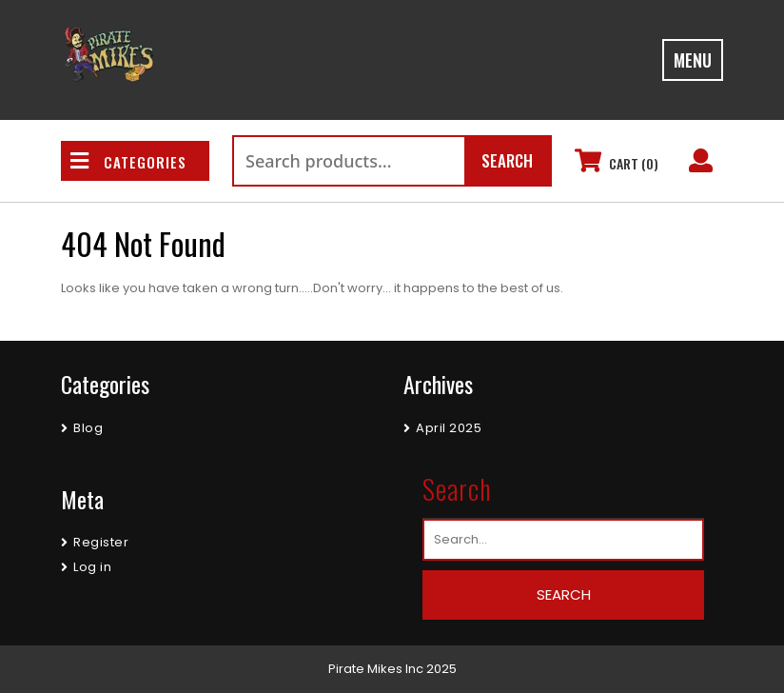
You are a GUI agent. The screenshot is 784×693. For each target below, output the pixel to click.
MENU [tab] (693, 60)
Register (101, 542)
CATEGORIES (128, 161)
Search (507, 160)
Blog (88, 428)
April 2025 (449, 428)
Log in (92, 567)
